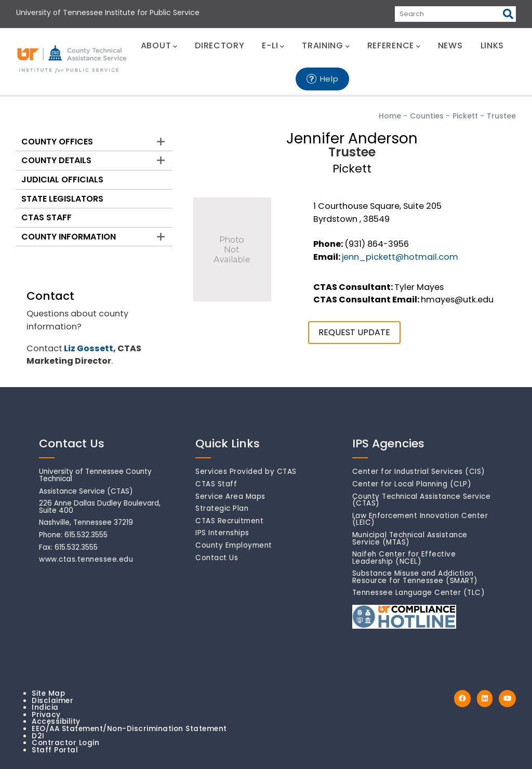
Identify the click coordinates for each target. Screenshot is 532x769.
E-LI (273, 45)
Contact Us (217, 558)
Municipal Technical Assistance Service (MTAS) (410, 539)
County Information (69, 237)
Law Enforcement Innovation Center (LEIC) (420, 519)
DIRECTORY (220, 45)
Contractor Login (65, 743)
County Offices (57, 142)
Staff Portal (55, 750)
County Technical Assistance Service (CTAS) (422, 500)
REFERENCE (394, 45)
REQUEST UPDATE (354, 332)
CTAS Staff (46, 217)
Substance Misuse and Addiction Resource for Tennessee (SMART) (415, 577)
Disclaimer (52, 701)
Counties (427, 116)
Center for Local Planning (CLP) (412, 484)
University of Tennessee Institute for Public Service (108, 12)
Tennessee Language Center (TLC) (419, 593)
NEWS (450, 45)
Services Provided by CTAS (246, 472)
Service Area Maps (230, 496)
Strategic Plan (222, 508)
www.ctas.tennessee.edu (86, 559)
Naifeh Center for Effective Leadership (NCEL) (404, 558)
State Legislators (62, 199)
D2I (38, 736)
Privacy (46, 715)
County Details (56, 160)
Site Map (48, 693)
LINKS (493, 45)
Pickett (465, 116)
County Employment (234, 545)
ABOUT (159, 45)
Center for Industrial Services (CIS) (419, 472)
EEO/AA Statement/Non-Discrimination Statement (129, 729)
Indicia (45, 707)
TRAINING (325, 45)
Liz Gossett (89, 348)
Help (329, 79)
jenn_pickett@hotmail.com (400, 257)
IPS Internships (222, 533)
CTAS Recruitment (229, 521)
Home (390, 116)
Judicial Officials (62, 180)
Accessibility (56, 721)
